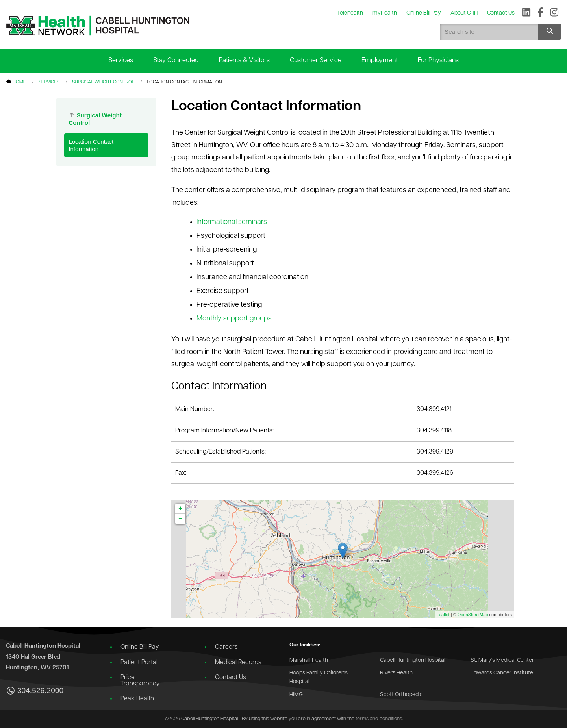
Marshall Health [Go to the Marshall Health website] (309, 660)
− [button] (181, 519)
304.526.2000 (35, 691)
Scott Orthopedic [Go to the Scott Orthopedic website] (401, 695)
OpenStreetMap (473, 615)
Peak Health (137, 699)
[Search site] (550, 32)
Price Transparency (140, 681)
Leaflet (443, 615)
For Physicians (438, 60)
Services (121, 60)
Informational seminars (232, 222)
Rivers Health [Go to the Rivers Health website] (396, 673)
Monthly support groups (234, 319)
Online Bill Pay (140, 647)
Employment (380, 60)
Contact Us (231, 678)
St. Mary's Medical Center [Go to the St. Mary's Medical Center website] (502, 660)
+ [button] (181, 509)
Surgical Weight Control (103, 82)
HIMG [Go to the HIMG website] (296, 695)
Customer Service (316, 60)
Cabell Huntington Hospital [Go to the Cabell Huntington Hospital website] (413, 660)
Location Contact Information (91, 145)
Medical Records (238, 663)
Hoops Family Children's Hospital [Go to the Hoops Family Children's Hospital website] (319, 677)
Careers (226, 647)
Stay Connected (176, 60)
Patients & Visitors (244, 60)
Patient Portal (139, 663)
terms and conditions (379, 719)
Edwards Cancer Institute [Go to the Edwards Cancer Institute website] (502, 673)
